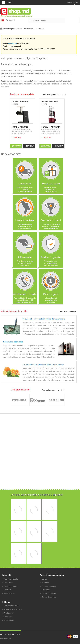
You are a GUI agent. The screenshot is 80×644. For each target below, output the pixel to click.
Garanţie (45, 583)
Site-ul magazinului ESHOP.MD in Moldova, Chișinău (22, 29)
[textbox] (49, 20)
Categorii (8, 20)
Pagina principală (11, 579)
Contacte (7, 590)
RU (77, 3)
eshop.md (12, 43)
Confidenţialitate (10, 586)
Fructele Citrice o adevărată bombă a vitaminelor (43, 365)
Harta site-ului (9, 593)
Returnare (46, 590)
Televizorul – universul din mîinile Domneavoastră (44, 319)
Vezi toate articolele (68, 311)
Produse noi (9, 613)
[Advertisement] (40, 470)
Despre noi (8, 583)
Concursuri (8, 617)
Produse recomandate (13, 609)
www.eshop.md (6, 638)
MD (74, 3)
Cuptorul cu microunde (13, 342)
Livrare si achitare (49, 593)
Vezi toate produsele (51, 95)
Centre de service (49, 597)
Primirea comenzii (49, 586)
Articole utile (9, 620)
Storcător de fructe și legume (20, 103)
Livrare (44, 579)
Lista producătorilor (12, 606)
